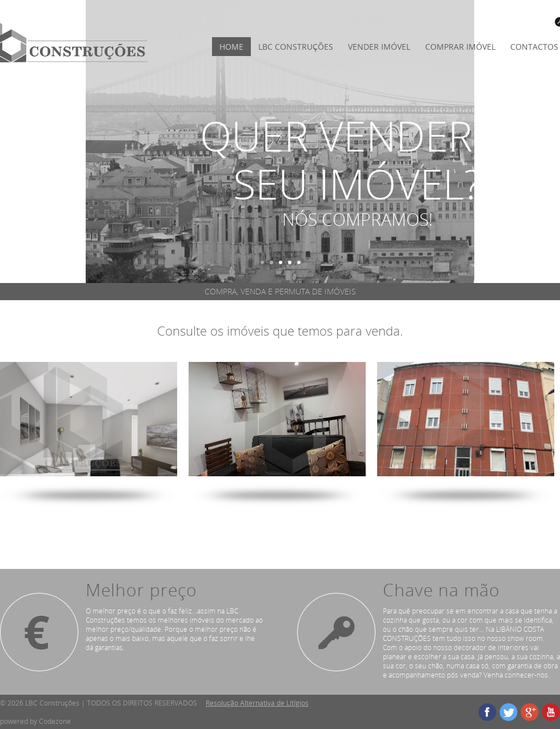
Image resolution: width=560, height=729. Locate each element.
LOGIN (541, 22)
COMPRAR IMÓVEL (460, 47)
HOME (231, 47)
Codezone (55, 721)
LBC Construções (296, 47)
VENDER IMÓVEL (379, 47)
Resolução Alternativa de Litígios (257, 703)
